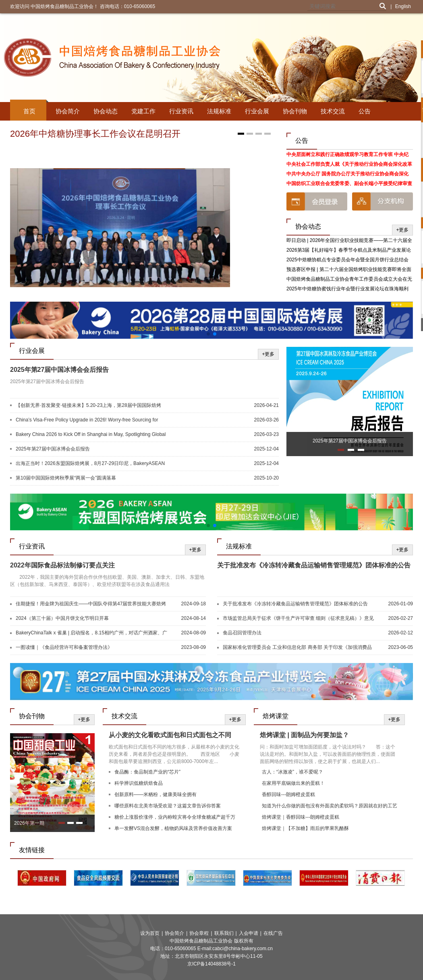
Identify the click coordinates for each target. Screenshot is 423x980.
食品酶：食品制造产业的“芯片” (147, 772)
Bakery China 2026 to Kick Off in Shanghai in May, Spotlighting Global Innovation (91, 435)
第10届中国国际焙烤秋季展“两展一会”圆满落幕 (66, 478)
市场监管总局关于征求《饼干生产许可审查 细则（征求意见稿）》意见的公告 (298, 619)
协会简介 (68, 111)
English (403, 6)
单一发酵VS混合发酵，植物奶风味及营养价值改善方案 (173, 828)
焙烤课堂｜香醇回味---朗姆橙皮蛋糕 (301, 817)
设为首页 (150, 933)
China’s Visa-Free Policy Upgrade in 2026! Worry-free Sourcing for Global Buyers (87, 420)
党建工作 (143, 111)
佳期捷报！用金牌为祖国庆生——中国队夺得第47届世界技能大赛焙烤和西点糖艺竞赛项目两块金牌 (91, 604)
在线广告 (273, 933)
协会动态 (106, 111)
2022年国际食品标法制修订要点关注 (62, 565)
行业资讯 (181, 111)
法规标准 (219, 111)
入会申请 (249, 933)
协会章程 (199, 933)
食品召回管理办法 (242, 633)
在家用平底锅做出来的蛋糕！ (293, 783)
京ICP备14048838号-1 (211, 964)
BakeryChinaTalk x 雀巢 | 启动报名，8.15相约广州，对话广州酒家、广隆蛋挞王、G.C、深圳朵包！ (91, 633)
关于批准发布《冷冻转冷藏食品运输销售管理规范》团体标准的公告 (314, 565)
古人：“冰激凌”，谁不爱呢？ (292, 772)
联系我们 (224, 933)
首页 (29, 111)
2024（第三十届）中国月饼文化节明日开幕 (62, 618)
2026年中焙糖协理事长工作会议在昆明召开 (95, 134)
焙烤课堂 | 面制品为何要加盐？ (304, 735)
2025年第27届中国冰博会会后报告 (59, 370)
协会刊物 (295, 111)
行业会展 (257, 111)
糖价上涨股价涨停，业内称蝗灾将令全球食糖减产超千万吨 (175, 818)
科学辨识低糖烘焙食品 (139, 783)
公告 (365, 111)
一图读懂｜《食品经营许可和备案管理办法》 (64, 647)
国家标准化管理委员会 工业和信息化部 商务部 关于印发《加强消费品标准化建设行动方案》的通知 (297, 648)
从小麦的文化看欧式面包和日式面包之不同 (170, 735)
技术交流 (333, 111)
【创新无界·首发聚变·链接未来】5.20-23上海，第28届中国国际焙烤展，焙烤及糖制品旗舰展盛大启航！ (88, 406)
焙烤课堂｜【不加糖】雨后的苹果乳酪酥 (305, 828)
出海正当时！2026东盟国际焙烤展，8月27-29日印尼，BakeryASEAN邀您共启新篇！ (90, 464)
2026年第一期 (29, 823)
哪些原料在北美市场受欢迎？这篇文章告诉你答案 (168, 806)
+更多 (402, 230)
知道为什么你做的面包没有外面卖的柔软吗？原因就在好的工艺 (330, 806)
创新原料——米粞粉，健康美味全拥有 (156, 794)
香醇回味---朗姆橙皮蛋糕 (288, 794)
